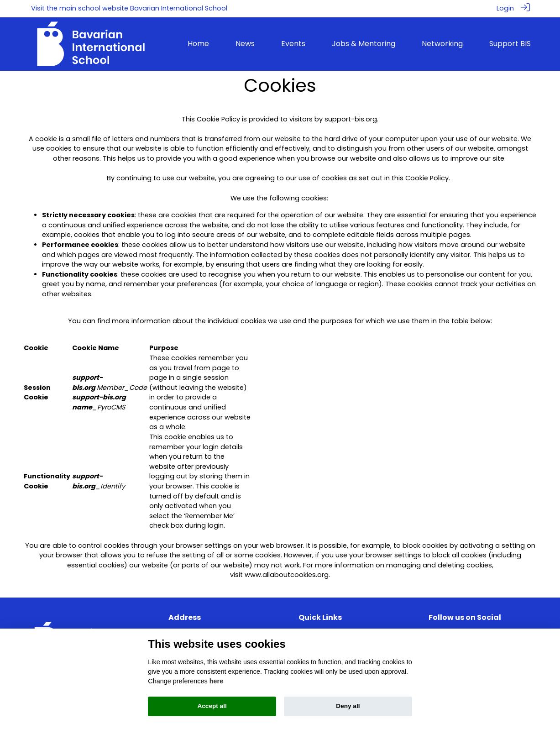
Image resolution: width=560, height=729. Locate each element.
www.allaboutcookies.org (287, 574)
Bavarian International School (179, 8)
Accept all (212, 706)
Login (505, 8)
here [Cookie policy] (216, 681)
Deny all (348, 706)
